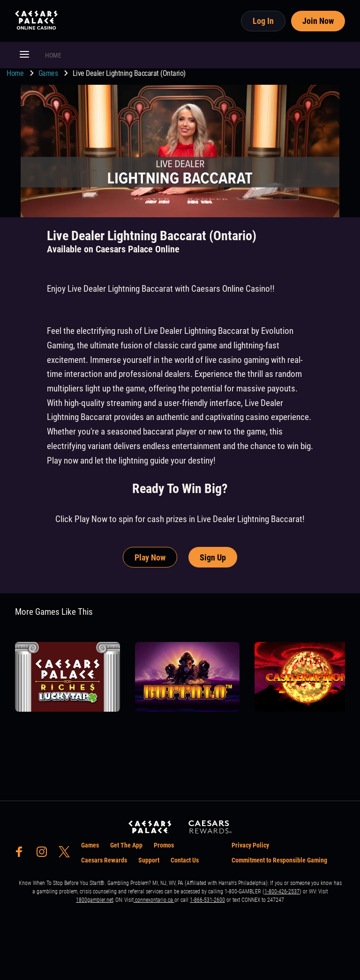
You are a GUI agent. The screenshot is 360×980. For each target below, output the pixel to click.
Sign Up (213, 557)
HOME (53, 55)
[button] (24, 55)
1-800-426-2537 (282, 892)
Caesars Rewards (104, 860)
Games (49, 73)
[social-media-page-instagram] (45, 854)
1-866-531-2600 (207, 900)
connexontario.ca (154, 900)
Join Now (318, 21)
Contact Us (185, 860)
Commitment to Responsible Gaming (279, 860)
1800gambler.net (94, 900)
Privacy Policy (250, 845)
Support (149, 860)
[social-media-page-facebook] (22, 854)
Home (16, 73)
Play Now (150, 557)
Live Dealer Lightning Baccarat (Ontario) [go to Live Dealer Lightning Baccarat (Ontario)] (129, 73)
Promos (164, 845)
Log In (263, 21)
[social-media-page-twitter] (67, 854)
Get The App (126, 845)
